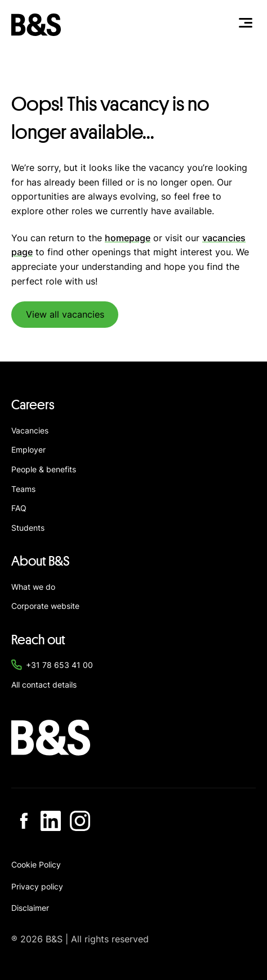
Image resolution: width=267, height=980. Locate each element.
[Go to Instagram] (80, 821)
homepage (128, 238)
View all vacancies (65, 314)
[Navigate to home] (36, 25)
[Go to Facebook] (21, 821)
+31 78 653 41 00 (59, 665)
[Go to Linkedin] (51, 821)
